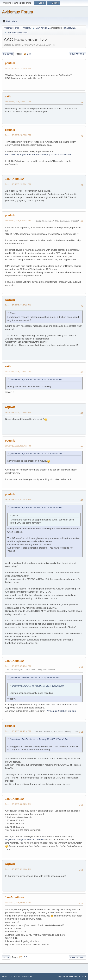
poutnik (10, 63)
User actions (77, 54)
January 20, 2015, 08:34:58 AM (18, 804)
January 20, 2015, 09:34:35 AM (18, 903)
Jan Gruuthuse (15, 179)
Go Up (6, 957)
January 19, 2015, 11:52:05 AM (18, 305)
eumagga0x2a (69, 28)
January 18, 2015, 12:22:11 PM (18, 102)
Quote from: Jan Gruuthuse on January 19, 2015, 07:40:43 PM (39, 739)
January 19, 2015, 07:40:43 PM (18, 666)
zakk (8, 96)
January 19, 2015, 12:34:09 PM (18, 412)
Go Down (8, 54)
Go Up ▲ (82, 976)
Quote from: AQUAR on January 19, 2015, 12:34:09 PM (36, 454)
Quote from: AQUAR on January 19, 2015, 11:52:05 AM (36, 380)
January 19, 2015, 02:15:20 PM (18, 499)
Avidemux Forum (18, 12)
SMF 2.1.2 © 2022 (9, 976)
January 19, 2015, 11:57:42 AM (18, 372)
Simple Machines (25, 976)
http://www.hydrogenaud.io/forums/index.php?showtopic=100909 (38, 155)
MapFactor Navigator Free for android (24, 840)
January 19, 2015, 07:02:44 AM (18, 221)
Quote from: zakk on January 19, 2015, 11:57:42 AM (34, 678)
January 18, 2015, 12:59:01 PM (18, 184)
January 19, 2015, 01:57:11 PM (18, 446)
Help (60, 976)
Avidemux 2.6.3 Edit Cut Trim (62, 711)
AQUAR (10, 300)
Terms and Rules (70, 976)
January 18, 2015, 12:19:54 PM (18, 68)
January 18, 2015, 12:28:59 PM (18, 135)
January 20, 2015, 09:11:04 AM (18, 869)
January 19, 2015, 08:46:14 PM (18, 731)
